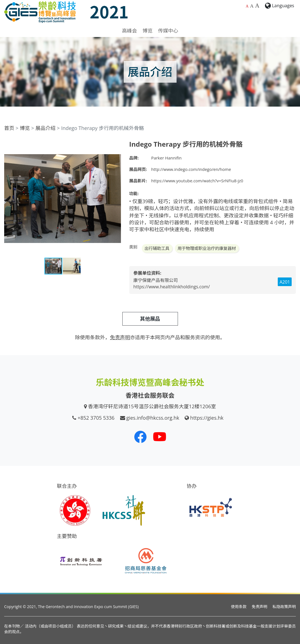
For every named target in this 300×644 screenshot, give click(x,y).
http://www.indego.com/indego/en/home (191, 169)
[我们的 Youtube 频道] (160, 437)
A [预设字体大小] (247, 6)
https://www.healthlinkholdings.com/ (172, 287)
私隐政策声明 (284, 607)
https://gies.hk (207, 418)
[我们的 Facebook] (140, 437)
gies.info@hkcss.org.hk (153, 418)
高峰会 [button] (130, 31)
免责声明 (259, 607)
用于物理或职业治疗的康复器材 (207, 248)
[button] (116, 145)
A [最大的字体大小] (257, 6)
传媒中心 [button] (168, 31)
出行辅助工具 (157, 248)
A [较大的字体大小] (252, 6)
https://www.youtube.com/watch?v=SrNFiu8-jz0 (197, 181)
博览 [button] (148, 31)
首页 (9, 128)
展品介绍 (46, 128)
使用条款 (239, 607)
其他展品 (150, 319)
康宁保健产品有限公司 (156, 280)
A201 (285, 282)
